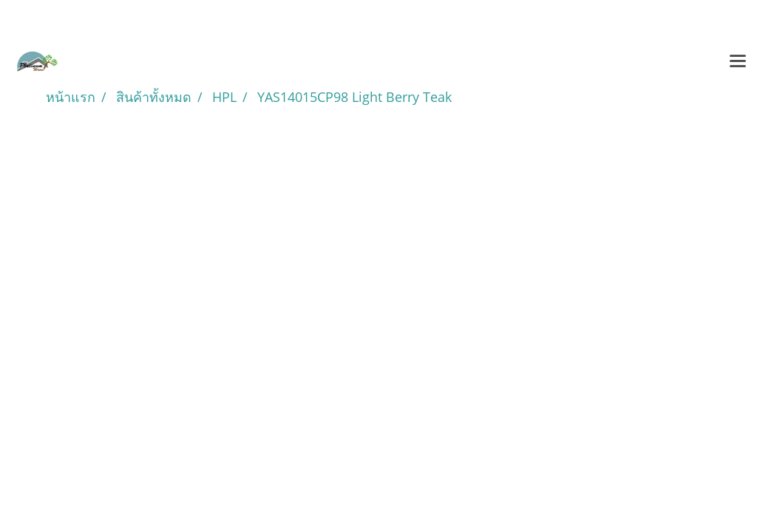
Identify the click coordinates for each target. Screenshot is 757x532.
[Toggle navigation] (738, 62)
